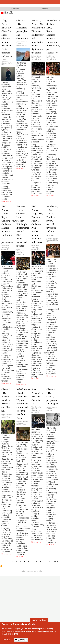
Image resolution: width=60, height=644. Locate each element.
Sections (15, 9)
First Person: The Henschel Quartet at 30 (37, 397)
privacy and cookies (35, 571)
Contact (23, 571)
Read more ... (6, 201)
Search (45, 9)
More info (13, 634)
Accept (6, 640)
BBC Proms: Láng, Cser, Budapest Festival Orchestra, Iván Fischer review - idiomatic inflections (37, 224)
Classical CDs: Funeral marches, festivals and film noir (6, 400)
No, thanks (21, 640)
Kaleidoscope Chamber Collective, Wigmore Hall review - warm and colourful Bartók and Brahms (23, 404)
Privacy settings (39, 620)
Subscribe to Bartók (1, 566)
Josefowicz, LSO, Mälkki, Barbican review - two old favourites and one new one (52, 221)
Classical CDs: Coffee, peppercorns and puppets (52, 397)
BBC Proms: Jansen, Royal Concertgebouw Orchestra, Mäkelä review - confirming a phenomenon (9, 224)
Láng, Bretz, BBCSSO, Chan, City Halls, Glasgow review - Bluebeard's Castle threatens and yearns (7, 38)
